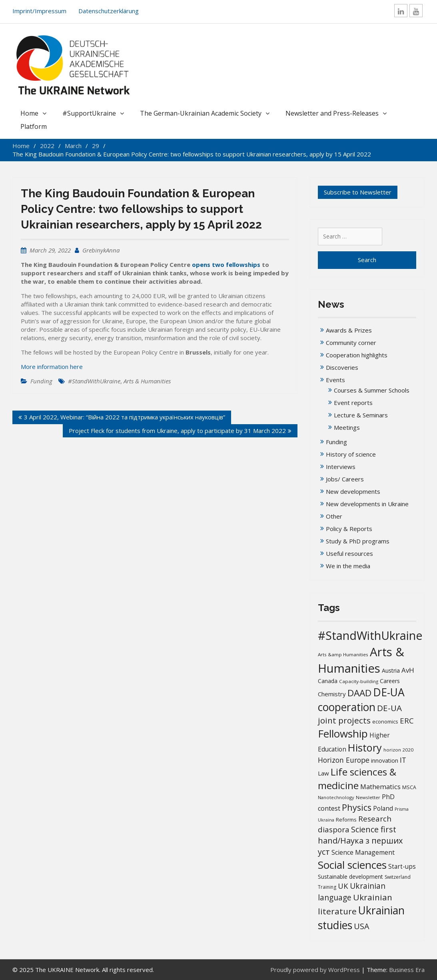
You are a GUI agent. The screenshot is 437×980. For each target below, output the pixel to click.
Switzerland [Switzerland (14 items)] (398, 877)
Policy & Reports (349, 529)
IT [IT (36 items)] (403, 760)
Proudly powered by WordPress (315, 970)
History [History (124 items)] (365, 748)
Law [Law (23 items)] (323, 773)
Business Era (407, 970)
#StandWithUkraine (94, 381)
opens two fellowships (226, 265)
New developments (353, 491)
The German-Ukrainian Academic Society (201, 113)
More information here (52, 367)
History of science (351, 454)
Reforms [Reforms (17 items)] (346, 820)
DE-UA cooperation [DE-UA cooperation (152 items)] (361, 700)
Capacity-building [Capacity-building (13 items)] (359, 681)
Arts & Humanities (147, 381)
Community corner (351, 343)
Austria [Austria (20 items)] (391, 670)
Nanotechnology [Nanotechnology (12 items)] (336, 797)
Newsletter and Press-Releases (332, 113)
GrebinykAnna (101, 250)
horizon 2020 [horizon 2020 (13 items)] (398, 750)
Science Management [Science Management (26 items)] (363, 852)
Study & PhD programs (358, 541)
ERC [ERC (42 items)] (407, 720)
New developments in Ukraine (367, 504)
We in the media (348, 566)
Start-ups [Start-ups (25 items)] (402, 867)
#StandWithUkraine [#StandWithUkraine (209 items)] (370, 635)
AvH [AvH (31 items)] (408, 670)
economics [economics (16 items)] (385, 721)
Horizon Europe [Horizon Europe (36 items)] (344, 760)
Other (334, 516)
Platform (34, 126)
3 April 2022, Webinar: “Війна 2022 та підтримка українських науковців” (125, 417)
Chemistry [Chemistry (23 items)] (332, 694)
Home (29, 113)
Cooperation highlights (357, 355)
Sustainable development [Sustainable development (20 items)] (350, 877)
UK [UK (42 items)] (343, 886)
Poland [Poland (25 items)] (383, 809)
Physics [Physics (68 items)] (357, 807)
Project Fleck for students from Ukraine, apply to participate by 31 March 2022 (177, 431)
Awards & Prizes (349, 330)
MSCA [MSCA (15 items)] (409, 787)
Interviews (341, 467)
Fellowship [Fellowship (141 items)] (343, 733)
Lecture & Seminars (361, 415)
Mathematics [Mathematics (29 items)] (380, 787)
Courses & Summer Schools (372, 390)
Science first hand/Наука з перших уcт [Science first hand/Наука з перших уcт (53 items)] (360, 841)
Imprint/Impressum (39, 11)
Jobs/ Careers (345, 479)
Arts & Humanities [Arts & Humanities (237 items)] (361, 660)
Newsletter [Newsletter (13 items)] (368, 797)
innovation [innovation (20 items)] (385, 761)
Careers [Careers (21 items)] (390, 681)
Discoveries (342, 367)
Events (335, 380)
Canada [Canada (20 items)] (328, 681)
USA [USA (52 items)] (362, 926)
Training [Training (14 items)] (327, 887)
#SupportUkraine (89, 113)
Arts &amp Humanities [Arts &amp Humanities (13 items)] (343, 654)
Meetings (347, 427)
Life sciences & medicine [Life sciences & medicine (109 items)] (357, 779)
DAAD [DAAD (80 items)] (359, 693)
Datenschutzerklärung (109, 11)
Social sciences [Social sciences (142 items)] (352, 865)
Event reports (353, 403)
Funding (41, 381)
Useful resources (349, 553)
